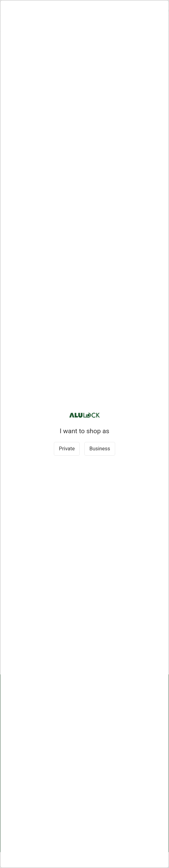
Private (67, 449)
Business (100, 449)
